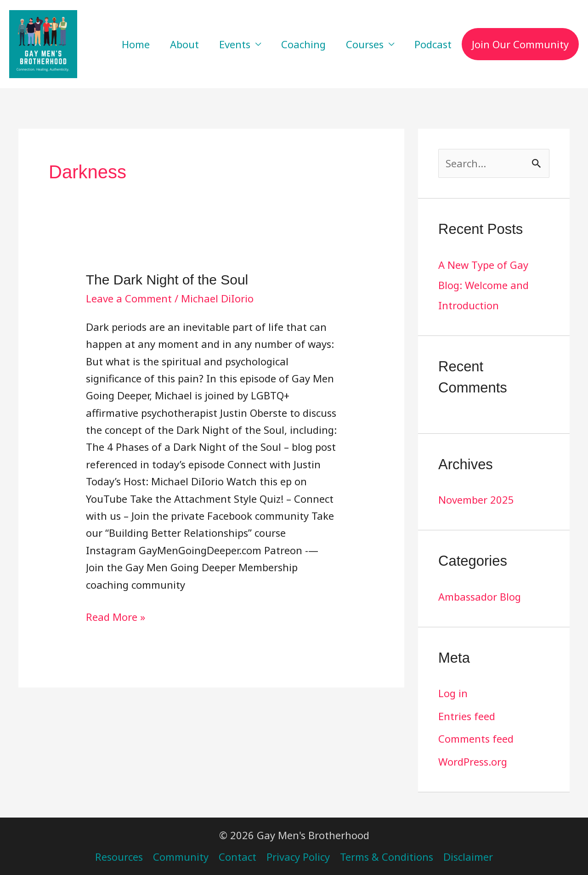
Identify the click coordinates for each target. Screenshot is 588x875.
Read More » (116, 616)
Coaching (303, 44)
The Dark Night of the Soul (167, 280)
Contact (237, 857)
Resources (119, 857)
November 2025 (476, 500)
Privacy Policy (298, 857)
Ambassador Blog (480, 597)
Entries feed (467, 716)
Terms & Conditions (387, 857)
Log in (453, 693)
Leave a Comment (129, 298)
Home (136, 44)
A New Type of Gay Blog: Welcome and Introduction (483, 285)
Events (235, 44)
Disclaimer (468, 857)
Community (181, 857)
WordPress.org (473, 761)
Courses (365, 44)
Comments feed (476, 739)
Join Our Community (520, 44)
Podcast (433, 44)
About (184, 44)
